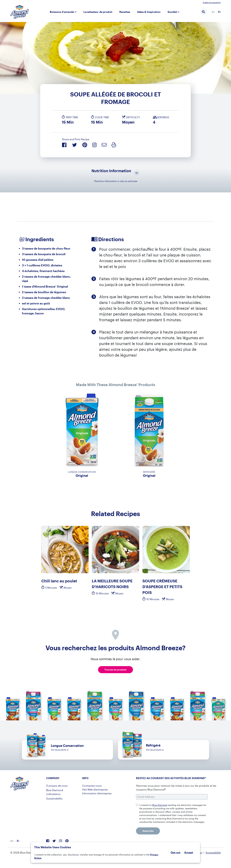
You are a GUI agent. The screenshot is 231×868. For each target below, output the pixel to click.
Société (172, 12)
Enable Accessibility (212, 2)
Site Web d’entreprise (95, 789)
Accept (189, 852)
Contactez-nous (92, 786)
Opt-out (175, 852)
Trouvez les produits (116, 670)
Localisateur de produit (98, 12)
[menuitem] (213, 12)
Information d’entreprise (97, 793)
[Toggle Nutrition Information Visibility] (137, 173)
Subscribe (148, 831)
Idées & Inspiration (149, 12)
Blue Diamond (160, 805)
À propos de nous (57, 786)
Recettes (125, 12)
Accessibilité (213, 853)
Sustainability (54, 798)
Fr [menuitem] (219, 12)
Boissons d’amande (62, 12)
